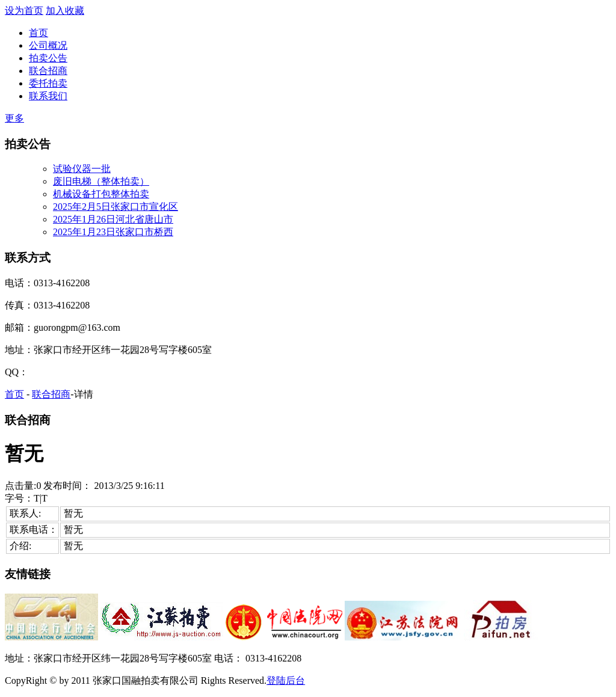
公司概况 (48, 45)
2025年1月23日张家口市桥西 (113, 232)
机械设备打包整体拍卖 (101, 194)
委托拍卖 (48, 83)
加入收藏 (65, 11)
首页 (38, 33)
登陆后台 (286, 680)
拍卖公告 (48, 58)
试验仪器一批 (82, 169)
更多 (14, 118)
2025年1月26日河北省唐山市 (113, 219)
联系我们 (48, 96)
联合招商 (48, 71)
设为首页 (24, 11)
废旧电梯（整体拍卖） (101, 181)
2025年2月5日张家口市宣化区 (115, 207)
